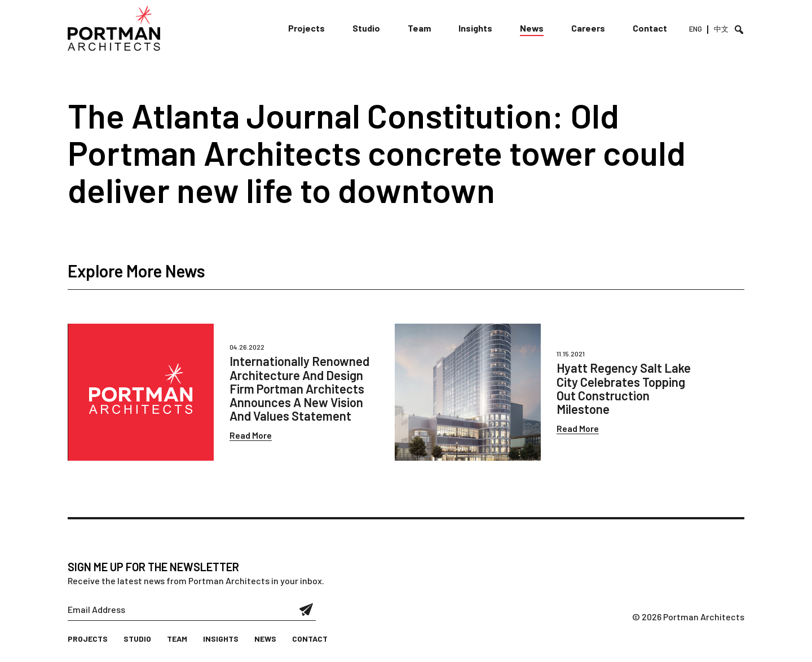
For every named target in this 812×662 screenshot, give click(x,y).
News (532, 28)
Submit (306, 610)
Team (419, 28)
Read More (251, 435)
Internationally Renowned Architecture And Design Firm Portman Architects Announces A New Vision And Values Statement (299, 388)
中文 (721, 29)
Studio (366, 28)
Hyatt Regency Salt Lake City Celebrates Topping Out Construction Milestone (624, 388)
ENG (696, 29)
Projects (306, 28)
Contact (650, 28)
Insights (475, 28)
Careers (588, 28)
